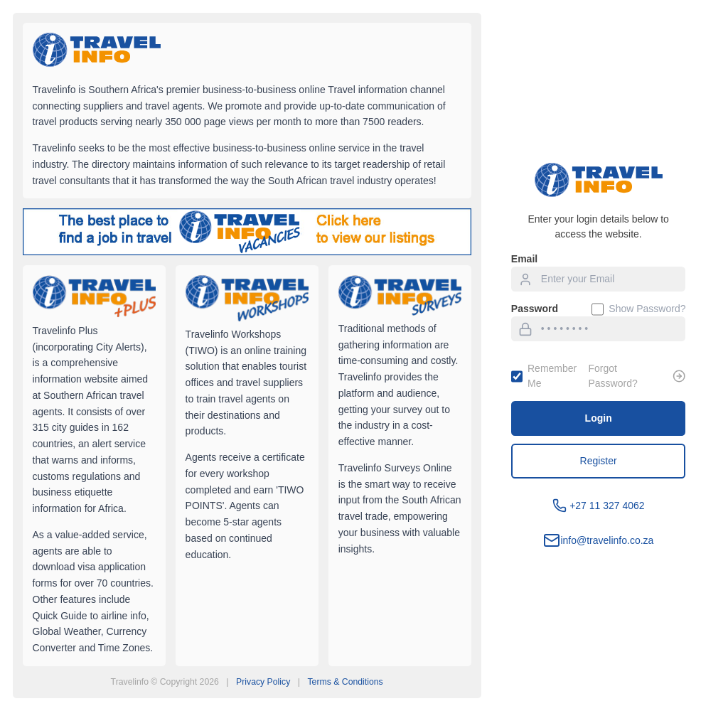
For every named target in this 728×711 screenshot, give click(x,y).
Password (535, 309)
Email (524, 259)
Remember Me (544, 376)
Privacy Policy (263, 682)
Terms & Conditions (345, 682)
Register (599, 461)
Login (599, 418)
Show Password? (639, 309)
